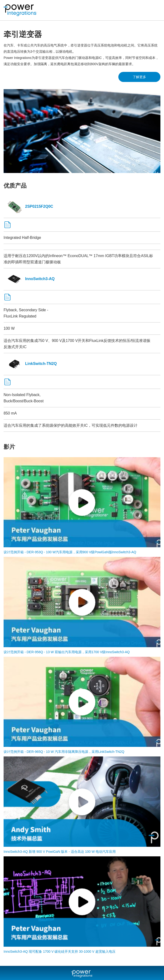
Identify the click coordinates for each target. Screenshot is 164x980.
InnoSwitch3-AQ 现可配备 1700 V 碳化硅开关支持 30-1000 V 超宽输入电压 (60, 951)
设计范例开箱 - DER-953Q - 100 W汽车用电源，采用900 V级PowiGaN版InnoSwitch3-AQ (70, 552)
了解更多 (139, 77)
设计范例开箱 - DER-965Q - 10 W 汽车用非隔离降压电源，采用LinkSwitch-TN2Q (64, 752)
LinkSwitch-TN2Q (30, 364)
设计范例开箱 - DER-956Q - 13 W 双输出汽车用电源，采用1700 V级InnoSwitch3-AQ (67, 652)
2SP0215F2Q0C (28, 206)
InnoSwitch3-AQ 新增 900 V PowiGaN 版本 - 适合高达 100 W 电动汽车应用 (60, 852)
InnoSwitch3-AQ (29, 279)
